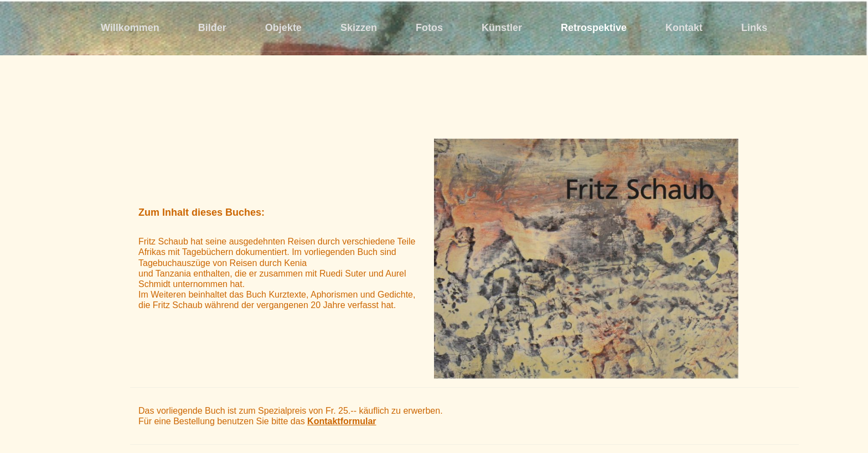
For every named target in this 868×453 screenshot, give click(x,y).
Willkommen (130, 28)
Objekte (283, 28)
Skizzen (359, 28)
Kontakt (684, 28)
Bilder (212, 28)
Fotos (429, 28)
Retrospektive (594, 28)
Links (754, 28)
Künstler (502, 28)
